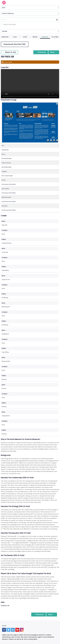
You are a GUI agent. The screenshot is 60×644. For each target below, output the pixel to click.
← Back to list (10, 52)
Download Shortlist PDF (15, 44)
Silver (25, 37)
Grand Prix (5, 37)
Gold (15, 37)
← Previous (41, 52)
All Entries (55, 37)
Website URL (5, 606)
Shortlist (45, 37)
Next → (54, 52)
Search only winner (10, 24)
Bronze (35, 37)
